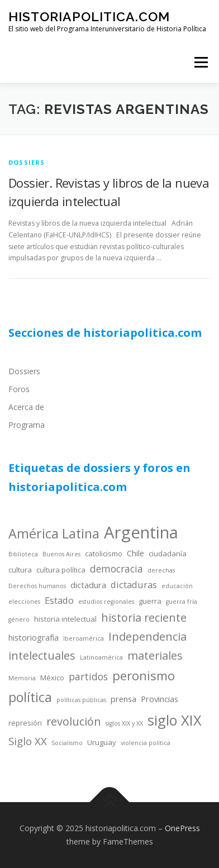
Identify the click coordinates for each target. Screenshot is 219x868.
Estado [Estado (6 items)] (59, 600)
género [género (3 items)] (19, 619)
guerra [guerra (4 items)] (150, 601)
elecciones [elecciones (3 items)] (24, 602)
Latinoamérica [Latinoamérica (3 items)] (101, 657)
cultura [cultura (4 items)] (20, 570)
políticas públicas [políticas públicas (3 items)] (81, 700)
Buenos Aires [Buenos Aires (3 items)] (61, 554)
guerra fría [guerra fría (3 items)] (182, 602)
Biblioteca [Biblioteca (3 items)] (23, 554)
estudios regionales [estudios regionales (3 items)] (106, 602)
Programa (27, 425)
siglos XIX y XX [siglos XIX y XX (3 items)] (124, 723)
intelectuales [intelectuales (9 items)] (42, 655)
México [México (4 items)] (52, 678)
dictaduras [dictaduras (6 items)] (134, 585)
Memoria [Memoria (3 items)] (22, 678)
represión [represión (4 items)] (25, 723)
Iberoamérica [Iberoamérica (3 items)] (84, 638)
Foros (19, 389)
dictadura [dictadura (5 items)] (88, 585)
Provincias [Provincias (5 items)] (160, 699)
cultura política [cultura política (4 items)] (61, 570)
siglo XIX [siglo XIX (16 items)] (175, 720)
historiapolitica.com (89, 16)
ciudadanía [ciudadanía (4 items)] (168, 554)
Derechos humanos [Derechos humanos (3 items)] (37, 586)
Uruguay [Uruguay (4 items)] (102, 742)
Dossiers (24, 371)
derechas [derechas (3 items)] (161, 570)
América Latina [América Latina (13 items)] (54, 533)
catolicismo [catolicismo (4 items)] (104, 554)
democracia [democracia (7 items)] (116, 569)
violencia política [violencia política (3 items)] (146, 743)
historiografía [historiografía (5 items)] (34, 637)
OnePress (182, 828)
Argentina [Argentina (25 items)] (141, 532)
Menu (200, 62)
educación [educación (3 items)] (177, 586)
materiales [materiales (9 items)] (155, 655)
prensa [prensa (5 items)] (123, 699)
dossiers (27, 162)
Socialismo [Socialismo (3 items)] (67, 743)
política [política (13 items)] (30, 697)
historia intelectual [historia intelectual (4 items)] (65, 619)
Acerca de (26, 407)
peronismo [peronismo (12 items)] (144, 676)
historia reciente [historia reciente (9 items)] (144, 617)
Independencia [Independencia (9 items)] (147, 636)
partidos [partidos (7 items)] (88, 676)
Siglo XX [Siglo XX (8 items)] (28, 741)
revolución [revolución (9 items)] (74, 721)
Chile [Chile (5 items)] (135, 553)
